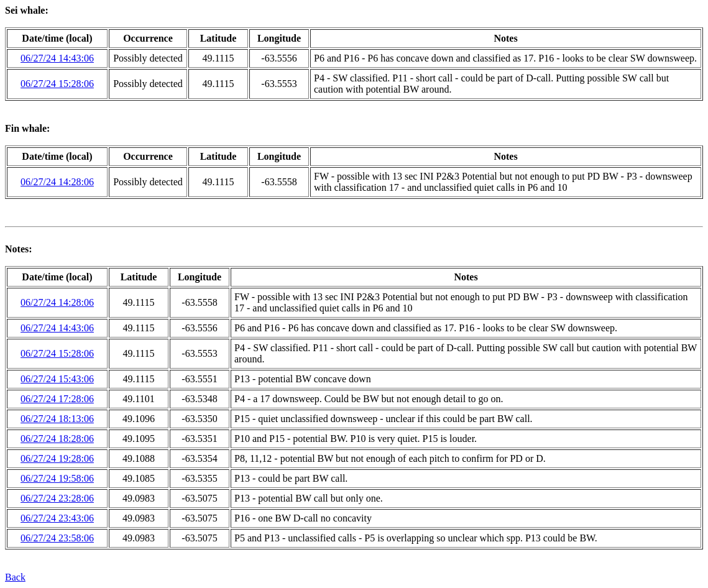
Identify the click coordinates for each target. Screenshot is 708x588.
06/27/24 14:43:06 (57, 58)
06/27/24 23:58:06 (57, 538)
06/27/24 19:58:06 (57, 478)
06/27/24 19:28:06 (57, 458)
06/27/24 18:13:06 (57, 419)
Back (15, 577)
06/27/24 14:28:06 (57, 182)
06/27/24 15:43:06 (57, 379)
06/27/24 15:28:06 (57, 84)
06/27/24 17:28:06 (57, 399)
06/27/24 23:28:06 (57, 498)
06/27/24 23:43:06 (57, 518)
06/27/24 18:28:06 (57, 439)
